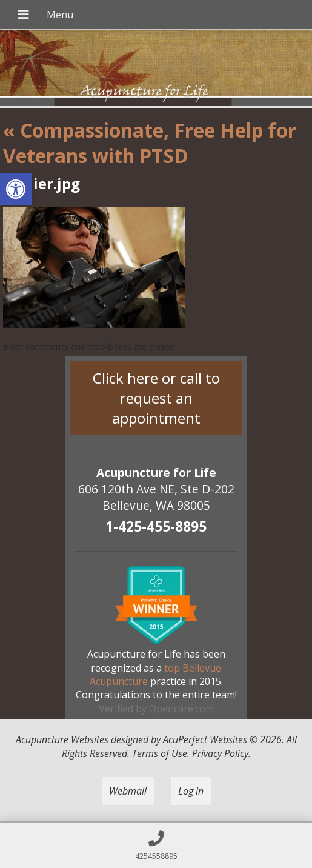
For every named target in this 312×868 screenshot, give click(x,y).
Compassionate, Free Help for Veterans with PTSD (150, 143)
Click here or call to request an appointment (156, 398)
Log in (191, 791)
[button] (16, 189)
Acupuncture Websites (62, 739)
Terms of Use (160, 753)
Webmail (128, 791)
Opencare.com (181, 709)
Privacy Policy (220, 753)
